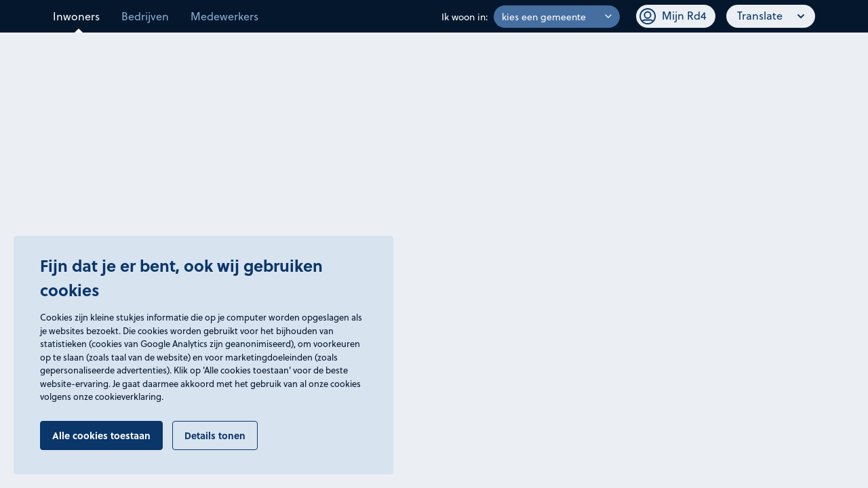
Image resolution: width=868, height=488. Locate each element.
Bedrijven (145, 16)
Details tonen (215, 435)
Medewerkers (224, 16)
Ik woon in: (465, 17)
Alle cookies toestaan (101, 435)
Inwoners (76, 16)
